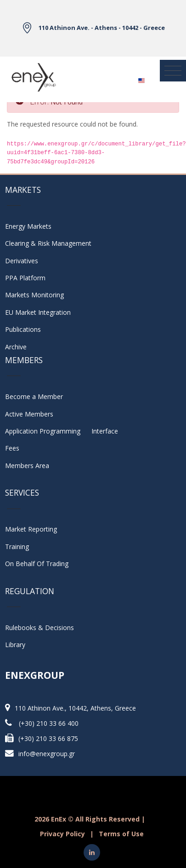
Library (15, 645)
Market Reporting (31, 529)
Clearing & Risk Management (48, 243)
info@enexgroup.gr (47, 754)
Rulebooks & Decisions (39, 628)
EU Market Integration (38, 312)
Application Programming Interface (62, 431)
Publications (23, 329)
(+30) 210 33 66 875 (48, 738)
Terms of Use (121, 834)
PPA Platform (25, 278)
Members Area (27, 466)
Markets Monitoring (34, 295)
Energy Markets (28, 226)
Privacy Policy (62, 834)
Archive (16, 347)
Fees (12, 448)
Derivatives (22, 261)
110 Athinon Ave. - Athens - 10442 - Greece (102, 28)
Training (17, 547)
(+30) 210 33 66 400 (49, 723)
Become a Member (34, 396)
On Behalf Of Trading (37, 564)
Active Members (29, 414)
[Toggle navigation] (173, 71)
